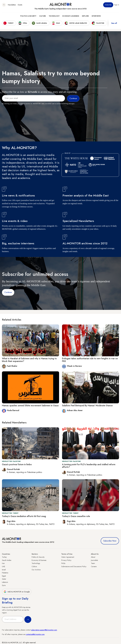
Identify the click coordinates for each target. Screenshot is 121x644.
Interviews (96, 16)
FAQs (63, 563)
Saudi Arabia (7, 560)
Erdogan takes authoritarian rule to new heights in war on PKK (90, 360)
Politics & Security (28, 16)
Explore (85, 16)
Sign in (117, 5)
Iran (3, 563)
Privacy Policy (66, 560)
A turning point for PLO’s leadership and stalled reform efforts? (89, 466)
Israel (4, 570)
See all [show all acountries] (114, 23)
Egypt (4, 576)
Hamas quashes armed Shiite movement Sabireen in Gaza (30, 406)
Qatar (4, 579)
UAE (4, 566)
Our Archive (36, 570)
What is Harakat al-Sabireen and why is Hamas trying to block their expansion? (29, 360)
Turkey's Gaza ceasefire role (76, 516)
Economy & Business (71, 16)
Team (93, 563)
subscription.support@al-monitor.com (44, 630)
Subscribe (108, 5)
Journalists (94, 560)
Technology (54, 16)
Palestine (5, 573)
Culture (42, 16)
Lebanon (5, 582)
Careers (94, 566)
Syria (4, 585)
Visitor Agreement (68, 557)
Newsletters (12, 5)
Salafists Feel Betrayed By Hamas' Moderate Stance (87, 406)
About (93, 557)
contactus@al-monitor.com (35, 634)
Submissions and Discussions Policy (74, 566)
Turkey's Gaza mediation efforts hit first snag (24, 516)
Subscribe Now (110, 541)
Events (20, 5)
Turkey (4, 557)
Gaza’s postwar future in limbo (17, 464)
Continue (8, 292)
